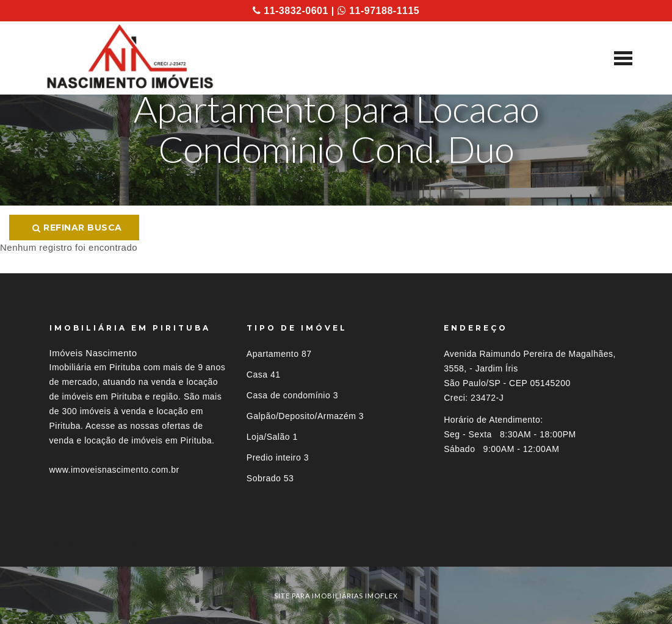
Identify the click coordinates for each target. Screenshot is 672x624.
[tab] (336, 544)
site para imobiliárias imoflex (336, 596)
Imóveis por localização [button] (99, 544)
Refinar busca (77, 228)
